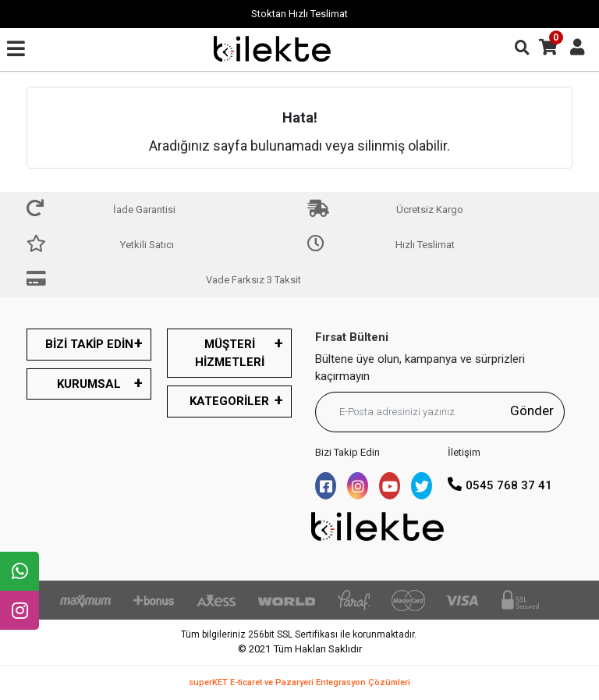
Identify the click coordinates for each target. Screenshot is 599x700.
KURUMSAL (89, 384)
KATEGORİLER (229, 401)
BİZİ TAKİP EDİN (89, 344)
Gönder (532, 410)
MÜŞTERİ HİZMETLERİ (230, 353)
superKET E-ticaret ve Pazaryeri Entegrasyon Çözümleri (299, 682)
